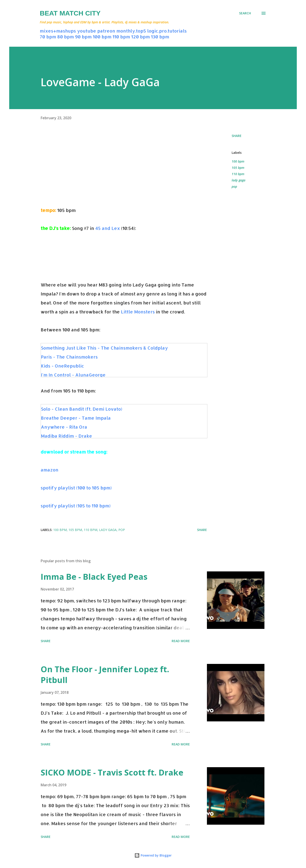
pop (234, 186)
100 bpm (102, 37)
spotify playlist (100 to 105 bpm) (76, 488)
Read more (181, 641)
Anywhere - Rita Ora (64, 427)
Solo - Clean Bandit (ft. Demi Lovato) (82, 409)
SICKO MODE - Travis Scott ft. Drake (112, 772)
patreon (106, 31)
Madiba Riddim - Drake (67, 436)
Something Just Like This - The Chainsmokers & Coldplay (104, 348)
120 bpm (141, 37)
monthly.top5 (131, 31)
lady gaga (238, 180)
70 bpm (48, 37)
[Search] (245, 13)
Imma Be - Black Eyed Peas (94, 577)
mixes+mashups (58, 31)
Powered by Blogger (153, 855)
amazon (50, 470)
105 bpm (238, 168)
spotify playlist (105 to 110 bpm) (76, 506)
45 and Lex (108, 228)
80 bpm (66, 37)
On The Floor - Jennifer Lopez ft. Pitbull (105, 675)
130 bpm (160, 37)
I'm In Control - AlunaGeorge (73, 375)
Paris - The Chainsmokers (69, 357)
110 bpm (121, 37)
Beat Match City (70, 13)
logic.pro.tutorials (167, 31)
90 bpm (83, 37)
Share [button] (237, 136)
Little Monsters (138, 312)
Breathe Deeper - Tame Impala (76, 418)
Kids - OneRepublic (62, 366)
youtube (87, 31)
